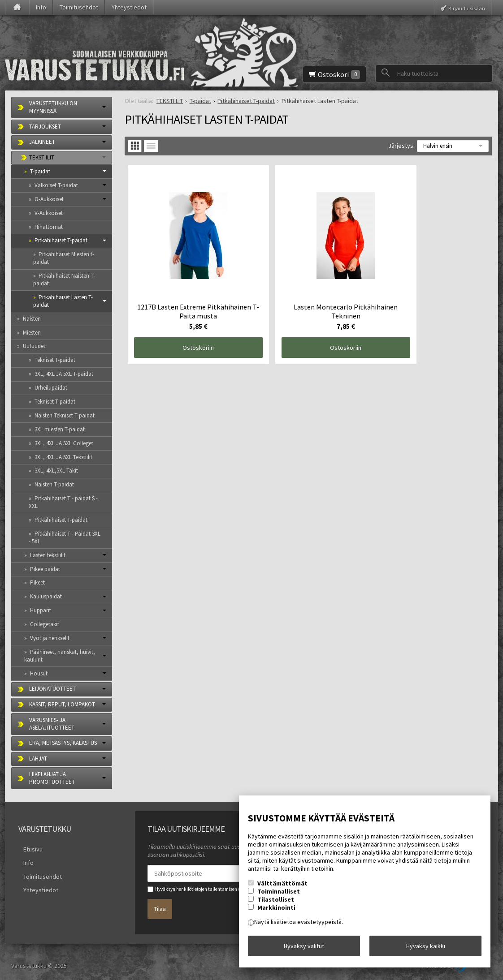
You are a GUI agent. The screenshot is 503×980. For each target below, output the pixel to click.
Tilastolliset (276, 904)
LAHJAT (38, 759)
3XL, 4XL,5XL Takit (56, 471)
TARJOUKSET (45, 127)
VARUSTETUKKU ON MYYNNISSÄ (53, 107)
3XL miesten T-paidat (60, 429)
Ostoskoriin (186, 322)
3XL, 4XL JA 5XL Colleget (64, 443)
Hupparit (41, 610)
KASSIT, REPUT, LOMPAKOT (62, 704)
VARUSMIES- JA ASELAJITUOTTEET (52, 724)
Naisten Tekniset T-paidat (65, 415)
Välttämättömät (282, 888)
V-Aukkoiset (49, 213)
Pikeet (37, 582)
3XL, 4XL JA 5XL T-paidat (64, 374)
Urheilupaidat (51, 388)
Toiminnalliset (279, 896)
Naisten (32, 319)
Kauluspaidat (46, 596)
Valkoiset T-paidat (56, 185)
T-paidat (40, 171)
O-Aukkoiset (49, 199)
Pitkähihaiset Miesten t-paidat (64, 258)
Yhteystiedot (129, 7)
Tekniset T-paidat (55, 360)
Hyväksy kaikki (426, 948)
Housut (39, 673)
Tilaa (160, 905)
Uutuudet (34, 346)
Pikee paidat (45, 569)
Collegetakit (45, 624)
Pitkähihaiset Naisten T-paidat (64, 279)
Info (41, 7)
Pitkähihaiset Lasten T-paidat (63, 301)
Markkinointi (276, 912)
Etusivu (28, 848)
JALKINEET (42, 142)
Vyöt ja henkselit (50, 638)
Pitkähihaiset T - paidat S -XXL (63, 502)
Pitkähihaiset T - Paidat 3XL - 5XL (65, 537)
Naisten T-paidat (54, 484)
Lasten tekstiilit (48, 555)
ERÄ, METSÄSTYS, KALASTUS (63, 743)
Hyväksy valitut (304, 948)
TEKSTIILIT (42, 157)
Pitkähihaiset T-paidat (61, 240)
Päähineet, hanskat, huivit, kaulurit (60, 656)
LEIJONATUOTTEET (52, 689)
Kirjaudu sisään (467, 8)
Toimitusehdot (79, 7)
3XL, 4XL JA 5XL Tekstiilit (63, 457)
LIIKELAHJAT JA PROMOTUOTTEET (52, 778)
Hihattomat (49, 227)
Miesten (32, 333)
